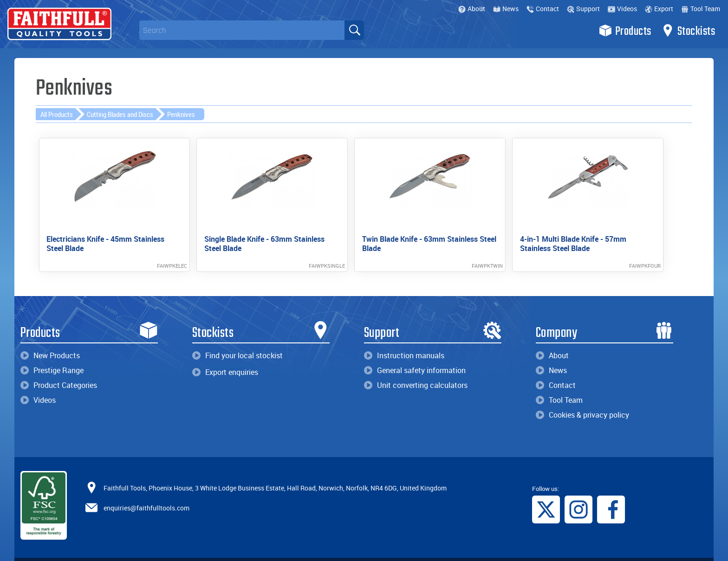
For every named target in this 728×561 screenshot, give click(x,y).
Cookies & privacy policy (582, 399)
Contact (543, 9)
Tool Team (701, 9)
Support (583, 9)
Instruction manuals (404, 339)
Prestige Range (52, 354)
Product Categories (59, 369)
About (472, 9)
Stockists (688, 31)
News (506, 9)
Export (659, 9)
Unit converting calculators (416, 369)
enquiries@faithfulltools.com (146, 491)
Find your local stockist (237, 339)
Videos (622, 9)
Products (625, 31)
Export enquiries (225, 356)
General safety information (415, 354)
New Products (50, 339)
